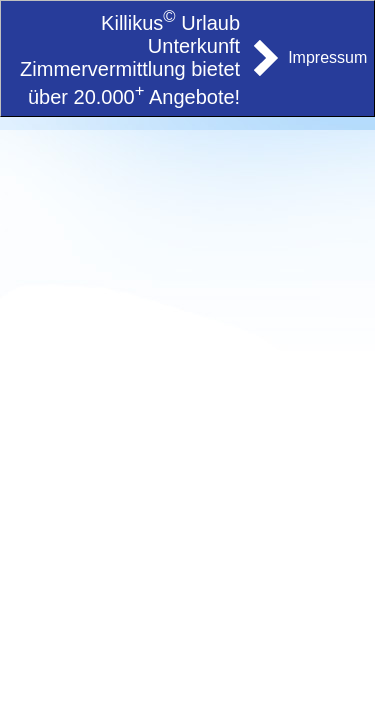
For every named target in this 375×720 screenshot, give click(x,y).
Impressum (327, 57)
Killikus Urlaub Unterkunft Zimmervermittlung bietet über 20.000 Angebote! (130, 60)
